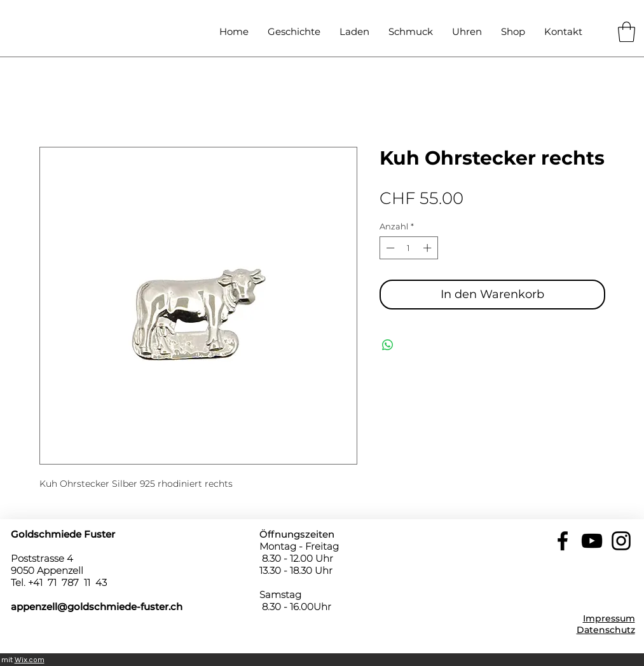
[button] (627, 32)
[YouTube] (592, 541)
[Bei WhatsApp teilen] (388, 345)
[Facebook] (563, 541)
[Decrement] (389, 248)
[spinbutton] (408, 248)
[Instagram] (621, 541)
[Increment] (428, 248)
